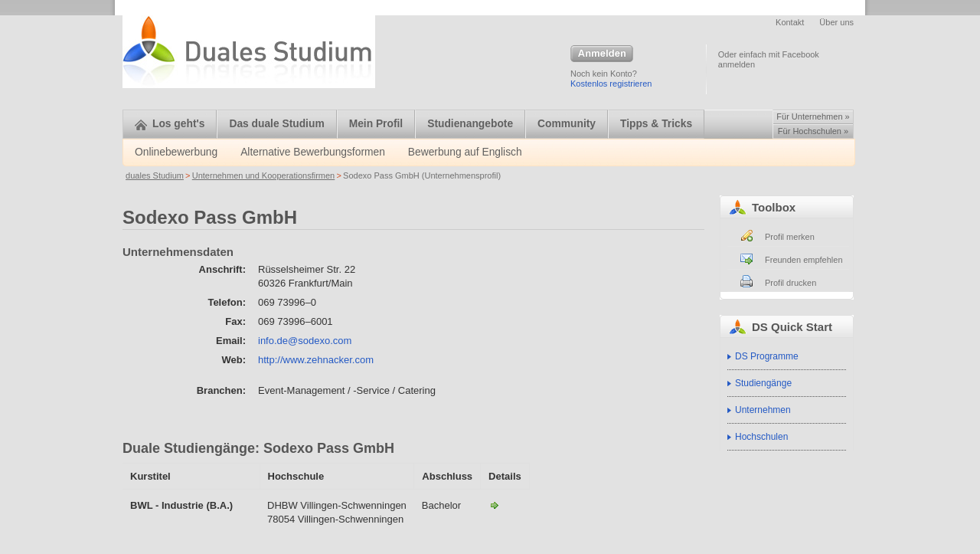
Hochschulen (761, 437)
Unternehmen (763, 410)
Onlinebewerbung (176, 152)
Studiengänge (763, 383)
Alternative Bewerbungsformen (313, 152)
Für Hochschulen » (813, 131)
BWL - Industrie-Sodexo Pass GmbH (495, 505)
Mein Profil (376, 124)
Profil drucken (791, 283)
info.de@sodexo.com (305, 341)
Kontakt (790, 22)
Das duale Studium (276, 124)
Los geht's (170, 124)
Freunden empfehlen (804, 260)
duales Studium (155, 175)
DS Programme (767, 356)
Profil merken (790, 237)
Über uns (836, 22)
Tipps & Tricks (656, 124)
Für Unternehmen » (813, 116)
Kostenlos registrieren (611, 84)
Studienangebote (470, 124)
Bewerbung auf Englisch (465, 152)
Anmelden (602, 54)
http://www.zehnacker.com (316, 360)
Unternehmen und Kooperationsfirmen (264, 175)
